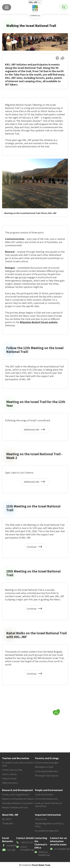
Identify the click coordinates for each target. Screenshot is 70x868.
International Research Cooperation (18, 803)
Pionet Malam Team (41, 865)
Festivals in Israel (9, 779)
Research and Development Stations (18, 799)
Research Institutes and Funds (15, 807)
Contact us (35, 15)
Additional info (35, 431)
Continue (35, 548)
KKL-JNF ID (7, 819)
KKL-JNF (33, 2)
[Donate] (56, 712)
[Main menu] (7, 7)
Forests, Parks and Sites (12, 770)
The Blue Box (8, 824)
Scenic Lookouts (9, 774)
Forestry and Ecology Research (16, 795)
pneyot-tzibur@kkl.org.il (25, 848)
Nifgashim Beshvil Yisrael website (39, 322)
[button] (39, 711)
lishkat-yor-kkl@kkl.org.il (42, 854)
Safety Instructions (10, 783)
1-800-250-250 (25, 842)
